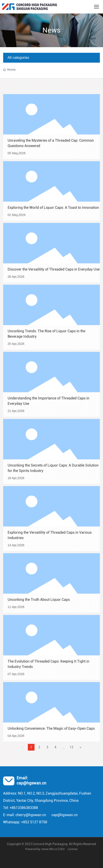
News (51, 30)
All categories (18, 58)
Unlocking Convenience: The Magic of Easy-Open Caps (51, 728)
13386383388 (27, 808)
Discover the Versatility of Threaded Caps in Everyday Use (54, 269)
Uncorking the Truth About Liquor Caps (39, 600)
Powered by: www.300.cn (41, 849)
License (73, 849)
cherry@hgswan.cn (31, 815)
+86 (13, 808)
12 (72, 747)
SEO (62, 849)
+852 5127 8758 (34, 822)
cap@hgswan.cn (31, 783)
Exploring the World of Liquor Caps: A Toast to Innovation (53, 208)
